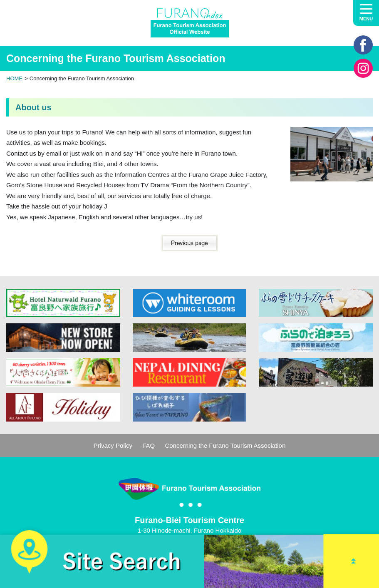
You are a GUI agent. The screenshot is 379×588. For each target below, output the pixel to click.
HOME (14, 78)
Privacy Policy (113, 445)
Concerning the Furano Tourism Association (225, 445)
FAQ (149, 445)
